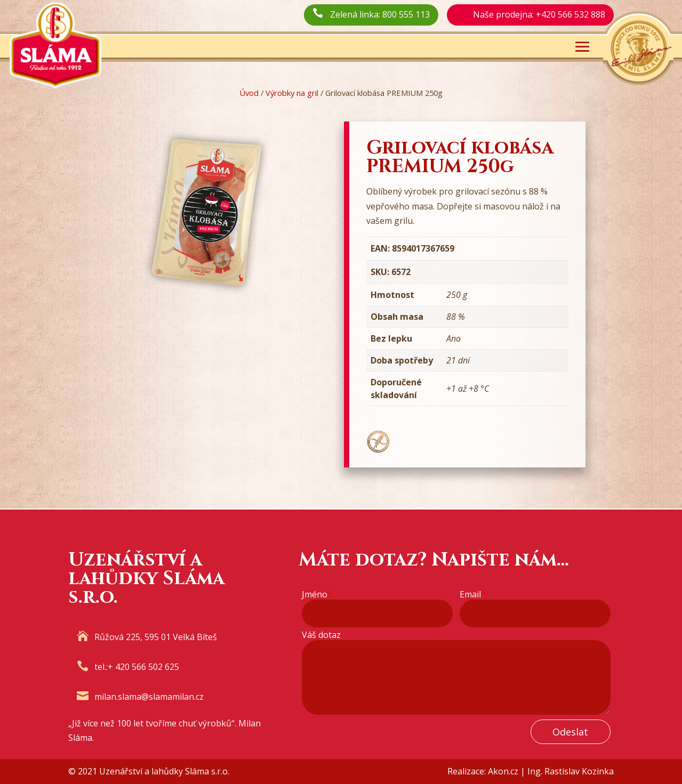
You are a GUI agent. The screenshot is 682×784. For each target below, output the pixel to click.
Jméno (317, 595)
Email (473, 595)
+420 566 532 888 (571, 14)
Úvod (249, 93)
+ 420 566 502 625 (143, 667)
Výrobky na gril (292, 93)
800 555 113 (406, 14)
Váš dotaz (321, 635)
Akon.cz (503, 771)
